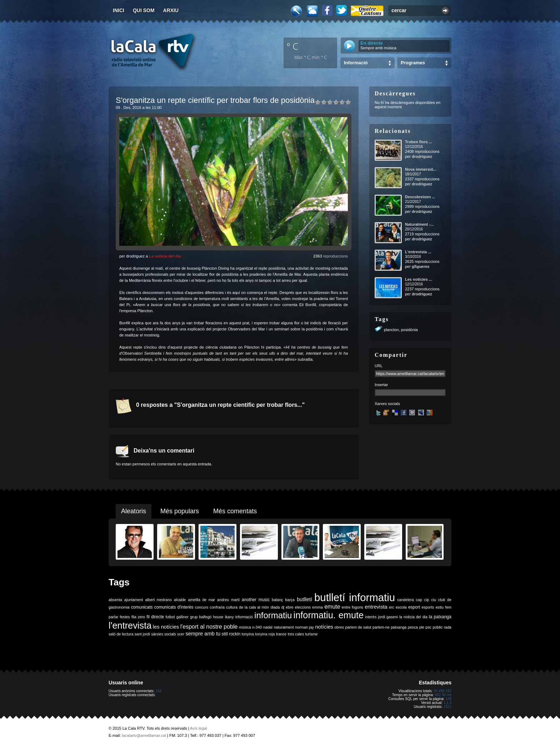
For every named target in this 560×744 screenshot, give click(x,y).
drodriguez (422, 156)
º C (292, 46)
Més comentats (235, 511)
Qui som (144, 10)
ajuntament (134, 600)
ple (422, 627)
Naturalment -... (419, 224)
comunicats (142, 607)
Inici (119, 10)
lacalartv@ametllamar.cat (144, 735)
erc (392, 607)
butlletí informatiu (355, 597)
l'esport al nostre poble (209, 627)
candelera (406, 600)
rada (448, 627)
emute (332, 607)
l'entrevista (130, 625)
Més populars (180, 511)
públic (437, 627)
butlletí (304, 599)
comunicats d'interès (174, 607)
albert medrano (159, 600)
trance (281, 634)
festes (125, 617)
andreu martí (228, 600)
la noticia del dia (413, 617)
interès (371, 617)
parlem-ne (381, 627)
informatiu (273, 615)
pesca (413, 627)
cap (419, 600)
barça (290, 600)
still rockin (231, 634)
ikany (229, 617)
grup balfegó (201, 617)
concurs (202, 607)
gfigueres (421, 266)
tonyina (248, 634)
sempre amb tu (203, 634)
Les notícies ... (419, 279)
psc (428, 627)
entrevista (376, 607)
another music (256, 600)
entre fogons (352, 607)
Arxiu (171, 10)
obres (339, 627)
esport (414, 607)
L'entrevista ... (418, 252)
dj (283, 607)
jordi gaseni (388, 617)
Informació (356, 63)
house (218, 617)
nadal (268, 627)
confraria (217, 607)
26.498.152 (442, 691)
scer (181, 634)
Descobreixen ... (420, 197)
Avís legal (199, 728)
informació (244, 617)
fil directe (155, 617)
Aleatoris (134, 511)
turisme (312, 634)
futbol (170, 617)
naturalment (284, 627)
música (245, 627)
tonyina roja (265, 634)
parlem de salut (358, 627)
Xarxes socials (387, 404)
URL (379, 366)
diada (275, 607)
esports (428, 607)
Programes (413, 63)
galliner (182, 617)
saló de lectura (121, 634)
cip (427, 600)
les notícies (166, 627)
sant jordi (142, 634)
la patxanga (440, 617)
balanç (277, 600)
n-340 (257, 627)
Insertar (381, 385)
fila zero (138, 617)
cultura (232, 607)
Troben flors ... (419, 142)
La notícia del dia (165, 256)
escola (401, 607)
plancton (391, 330)
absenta (115, 600)
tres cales (296, 634)
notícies (324, 627)
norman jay (304, 627)
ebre (289, 607)
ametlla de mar (201, 600)
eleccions (303, 607)
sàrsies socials (163, 634)
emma (317, 607)
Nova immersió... (421, 169)
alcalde (180, 600)
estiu (440, 607)
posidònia (409, 330)
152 (158, 691)
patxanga (399, 627)
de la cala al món (254, 607)
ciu (434, 600)
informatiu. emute (329, 615)
